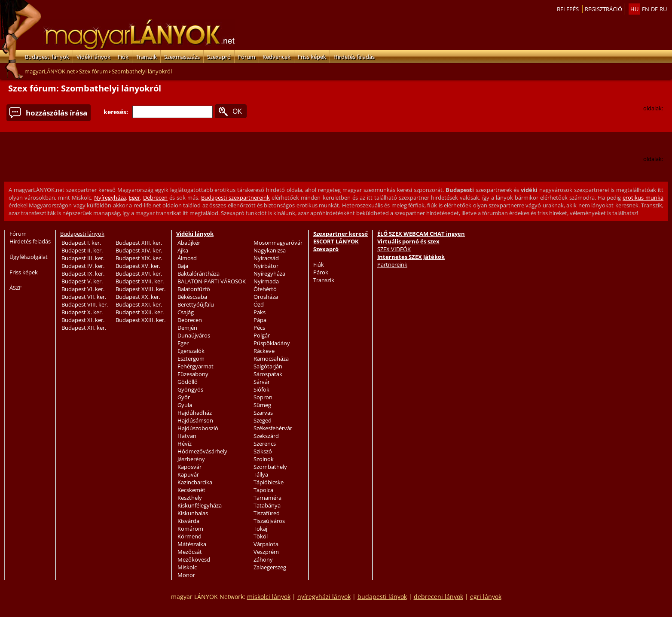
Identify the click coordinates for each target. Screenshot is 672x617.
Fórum (247, 57)
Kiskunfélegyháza (200, 505)
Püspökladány (272, 343)
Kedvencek (276, 57)
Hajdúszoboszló (198, 428)
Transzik (146, 57)
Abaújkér (189, 243)
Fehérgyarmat (195, 366)
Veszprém (266, 552)
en (646, 9)
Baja (183, 266)
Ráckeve (264, 351)
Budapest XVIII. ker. (141, 289)
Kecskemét (191, 490)
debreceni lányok (438, 597)
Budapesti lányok (47, 57)
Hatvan (187, 436)
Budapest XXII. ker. (140, 312)
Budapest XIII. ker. (139, 243)
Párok (321, 272)
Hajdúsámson (195, 420)
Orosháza (266, 297)
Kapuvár (188, 474)
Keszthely (190, 498)
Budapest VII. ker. (84, 297)
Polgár (262, 335)
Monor (186, 575)
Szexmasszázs (182, 57)
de (654, 9)
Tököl (261, 536)
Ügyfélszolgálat (29, 257)
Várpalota (266, 544)
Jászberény (191, 459)
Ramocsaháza (271, 359)
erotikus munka (643, 198)
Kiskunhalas (193, 513)
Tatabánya (267, 505)
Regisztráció (603, 9)
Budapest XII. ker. (84, 328)
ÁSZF (16, 288)
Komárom (190, 529)
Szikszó (263, 451)
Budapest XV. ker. (138, 266)
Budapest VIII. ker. (85, 304)
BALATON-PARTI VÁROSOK (212, 281)
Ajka (183, 250)
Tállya (261, 474)
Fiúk (123, 57)
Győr (184, 397)
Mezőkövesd (194, 559)
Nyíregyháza (110, 198)
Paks (260, 312)
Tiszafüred (267, 513)
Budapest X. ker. (82, 312)
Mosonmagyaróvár (278, 243)
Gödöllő (188, 382)
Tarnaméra (267, 498)
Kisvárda (188, 521)
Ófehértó (265, 289)
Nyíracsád (266, 258)
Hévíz (185, 444)
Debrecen (155, 198)
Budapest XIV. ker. (139, 250)
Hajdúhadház (195, 413)
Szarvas (263, 413)
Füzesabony (193, 374)
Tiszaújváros (269, 521)
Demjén (187, 328)
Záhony (263, 559)
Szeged (263, 420)
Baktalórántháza (199, 274)
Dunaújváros (194, 335)
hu (634, 9)
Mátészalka (192, 544)
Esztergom (191, 359)
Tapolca (263, 490)
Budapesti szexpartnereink (235, 198)
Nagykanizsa (270, 250)
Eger (134, 198)
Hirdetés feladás (354, 57)
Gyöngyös (190, 389)
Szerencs (265, 444)
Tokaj (260, 529)
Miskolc (187, 567)
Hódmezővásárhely (202, 451)
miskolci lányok (269, 597)
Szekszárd (266, 436)
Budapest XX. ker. (138, 297)
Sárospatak (268, 374)
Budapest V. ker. (82, 281)
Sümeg (262, 405)
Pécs (259, 328)
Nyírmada (266, 281)
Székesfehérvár (273, 428)
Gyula (185, 405)
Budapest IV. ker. (83, 266)
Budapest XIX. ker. (139, 258)
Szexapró (219, 57)
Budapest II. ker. (82, 250)
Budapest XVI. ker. (139, 274)
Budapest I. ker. (81, 243)
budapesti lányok (382, 597)
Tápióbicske (269, 482)
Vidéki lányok (93, 57)
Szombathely (270, 467)
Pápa (260, 320)
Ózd (259, 304)
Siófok (261, 389)
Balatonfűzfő (194, 289)
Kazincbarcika (195, 482)
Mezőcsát (190, 552)
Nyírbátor (266, 266)
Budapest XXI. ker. (139, 304)
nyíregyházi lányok (324, 597)
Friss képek (312, 57)
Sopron (263, 397)
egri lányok (486, 597)
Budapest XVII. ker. (140, 281)
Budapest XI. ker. (83, 320)
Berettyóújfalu (196, 304)
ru (663, 9)
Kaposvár (189, 467)
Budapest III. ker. (83, 258)
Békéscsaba (192, 297)
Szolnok (264, 459)
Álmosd (187, 258)
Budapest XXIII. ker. (141, 320)
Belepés (568, 9)
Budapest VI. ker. (83, 289)
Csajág (186, 312)
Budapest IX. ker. (83, 274)
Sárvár (262, 382)
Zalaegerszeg (270, 567)
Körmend (189, 536)
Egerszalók (191, 351)
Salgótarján (268, 366)
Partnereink (392, 264)
